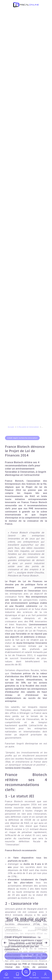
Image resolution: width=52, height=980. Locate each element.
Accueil (11, 775)
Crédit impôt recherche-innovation (22, 786)
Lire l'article (26, 956)
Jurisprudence (12, 929)
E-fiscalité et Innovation (28, 775)
